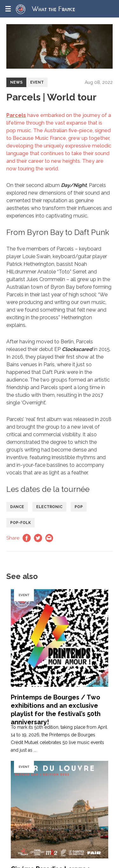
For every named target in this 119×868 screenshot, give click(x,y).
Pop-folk (20, 523)
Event (37, 82)
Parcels (16, 115)
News (16, 82)
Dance (17, 507)
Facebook (27, 538)
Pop (79, 507)
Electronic (49, 507)
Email (50, 538)
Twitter (38, 538)
